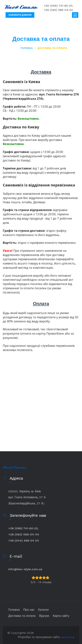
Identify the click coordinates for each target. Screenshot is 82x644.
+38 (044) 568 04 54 (24, 541)
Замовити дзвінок (20, 15)
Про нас (29, 610)
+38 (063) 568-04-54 (58, 10)
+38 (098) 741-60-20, (59, 6)
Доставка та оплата (22, 616)
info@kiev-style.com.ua (25, 569)
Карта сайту (61, 616)
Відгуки (44, 616)
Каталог (44, 610)
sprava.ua (68, 637)
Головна (27, 48)
